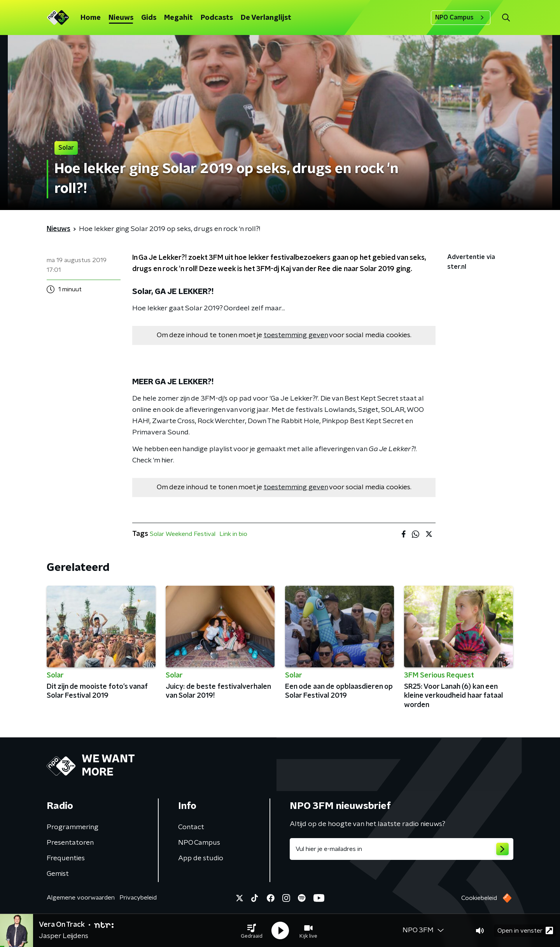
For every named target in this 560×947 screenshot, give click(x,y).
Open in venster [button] (525, 930)
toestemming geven (296, 335)
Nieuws (121, 18)
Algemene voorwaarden (81, 898)
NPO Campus (461, 18)
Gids (149, 18)
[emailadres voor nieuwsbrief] (402, 849)
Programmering (73, 827)
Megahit (178, 18)
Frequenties (66, 858)
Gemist (58, 874)
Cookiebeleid (479, 898)
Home (91, 18)
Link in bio (233, 534)
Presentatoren (70, 843)
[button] (252, 931)
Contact (191, 827)
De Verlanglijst (266, 18)
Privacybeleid (138, 898)
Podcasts (217, 18)
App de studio (201, 858)
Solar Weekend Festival (183, 534)
